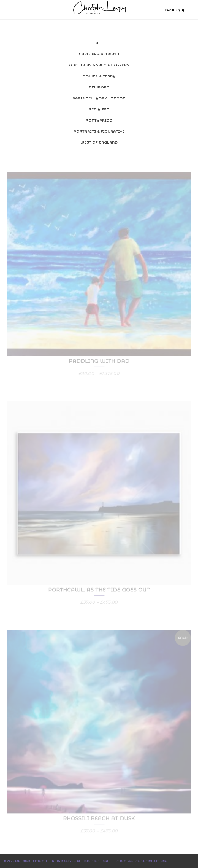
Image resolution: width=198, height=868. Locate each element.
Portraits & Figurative (99, 131)
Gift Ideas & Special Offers (99, 65)
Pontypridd (99, 120)
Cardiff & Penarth (99, 54)
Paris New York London (99, 98)
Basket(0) (174, 10)
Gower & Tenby (99, 76)
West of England (99, 142)
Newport (99, 87)
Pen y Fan (99, 109)
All (99, 43)
